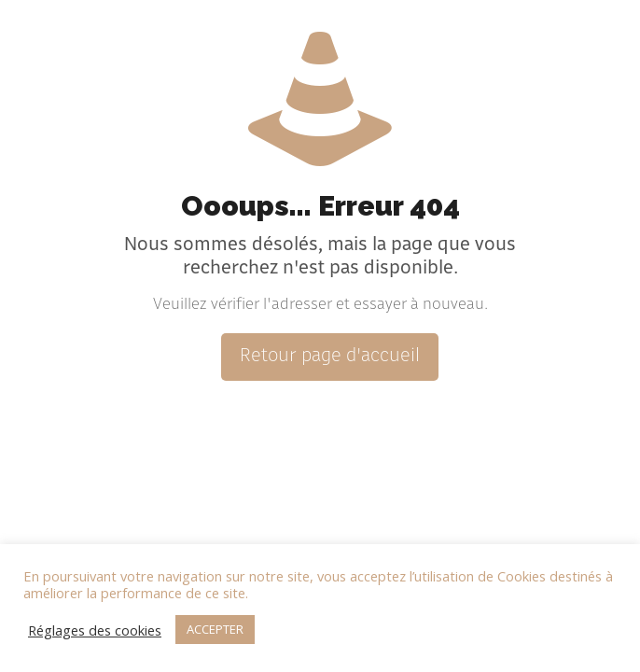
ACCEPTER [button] (215, 629)
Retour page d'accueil (330, 357)
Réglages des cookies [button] (95, 630)
